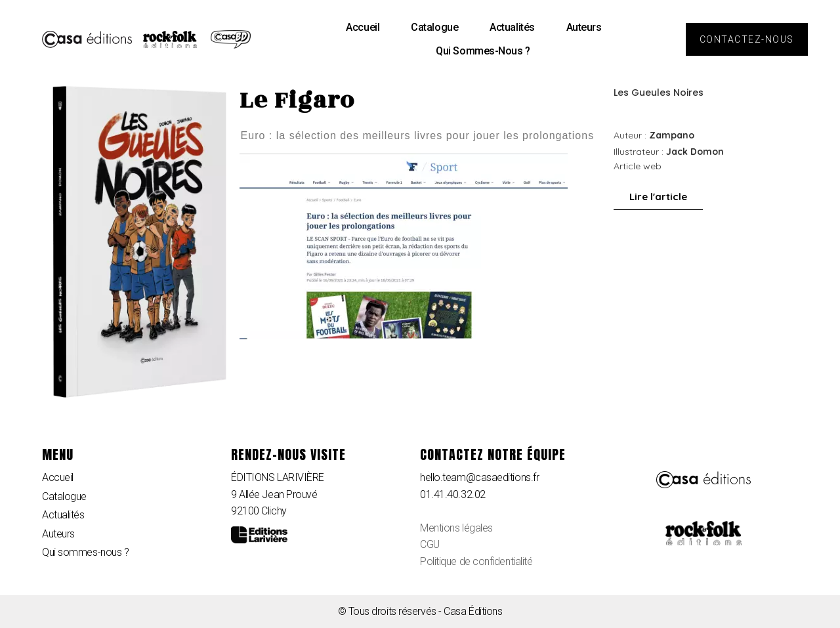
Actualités (512, 27)
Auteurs (584, 27)
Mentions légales (456, 528)
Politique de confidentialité (476, 561)
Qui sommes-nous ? (483, 51)
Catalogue (434, 27)
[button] (747, 39)
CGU (430, 544)
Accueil (363, 27)
